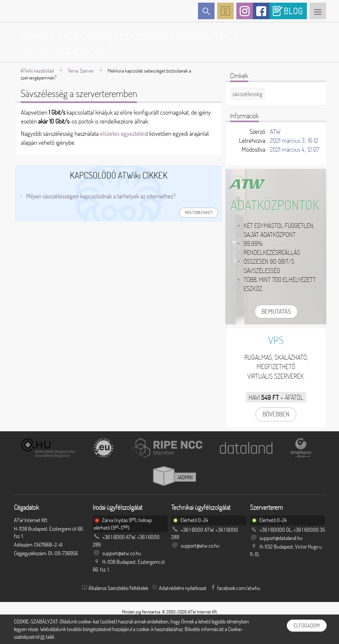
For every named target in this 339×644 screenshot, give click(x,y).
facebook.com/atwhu (239, 588)
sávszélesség (247, 94)
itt (43, 637)
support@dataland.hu (281, 538)
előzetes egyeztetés (123, 134)
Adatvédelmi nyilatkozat (183, 588)
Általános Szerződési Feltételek (118, 588)
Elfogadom (307, 625)
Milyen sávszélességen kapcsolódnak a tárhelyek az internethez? (101, 196)
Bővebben (276, 414)
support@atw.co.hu (122, 553)
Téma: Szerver (81, 71)
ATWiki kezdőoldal (37, 71)
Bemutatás (276, 311)
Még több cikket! (199, 213)
